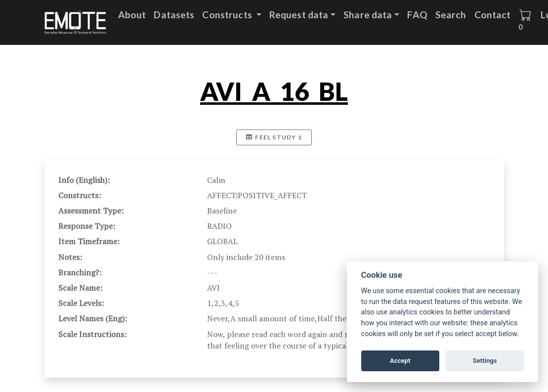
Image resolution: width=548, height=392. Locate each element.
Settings (485, 361)
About (132, 15)
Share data (368, 15)
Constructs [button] (228, 15)
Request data (299, 15)
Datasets (174, 15)
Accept (400, 361)
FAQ (417, 15)
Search (451, 15)
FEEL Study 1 (274, 137)
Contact (493, 15)
